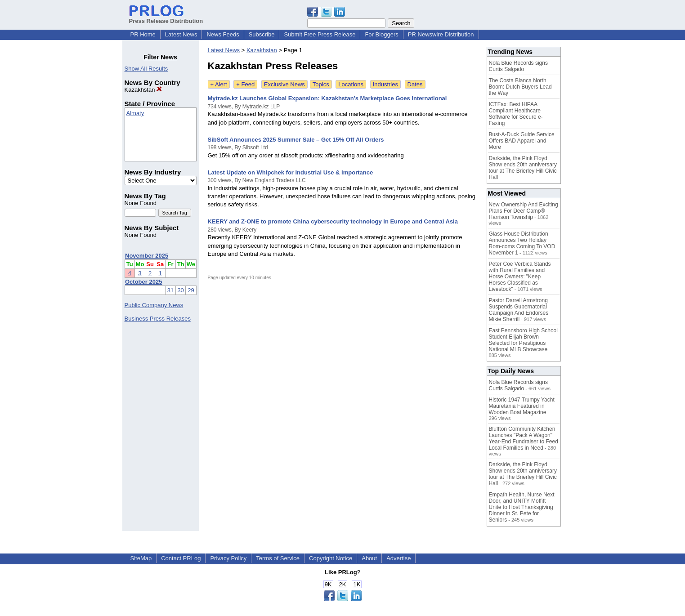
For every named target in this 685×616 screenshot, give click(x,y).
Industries (385, 84)
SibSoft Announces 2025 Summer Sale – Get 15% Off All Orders (296, 140)
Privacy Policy (228, 558)
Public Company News (154, 305)
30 (180, 290)
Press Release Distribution (166, 18)
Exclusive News (284, 84)
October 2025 (143, 282)
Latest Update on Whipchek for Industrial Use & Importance (291, 172)
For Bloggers (381, 34)
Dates (415, 84)
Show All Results (146, 69)
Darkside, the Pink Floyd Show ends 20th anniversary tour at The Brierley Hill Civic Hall (523, 168)
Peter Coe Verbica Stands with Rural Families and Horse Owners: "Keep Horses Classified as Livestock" (520, 277)
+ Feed (245, 84)
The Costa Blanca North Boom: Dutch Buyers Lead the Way (520, 87)
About (369, 558)
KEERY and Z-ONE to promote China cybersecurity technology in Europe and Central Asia (333, 221)
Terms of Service (278, 558)
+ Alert (219, 84)
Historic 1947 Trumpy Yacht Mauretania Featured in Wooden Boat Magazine (522, 406)
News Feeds (223, 34)
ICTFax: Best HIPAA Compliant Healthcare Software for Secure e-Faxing (516, 114)
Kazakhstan (143, 90)
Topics (321, 84)
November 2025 (147, 256)
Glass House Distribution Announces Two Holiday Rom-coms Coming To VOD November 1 (522, 243)
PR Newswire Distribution (441, 34)
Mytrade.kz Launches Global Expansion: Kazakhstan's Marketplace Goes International (327, 98)
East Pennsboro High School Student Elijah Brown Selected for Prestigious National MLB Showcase (523, 340)
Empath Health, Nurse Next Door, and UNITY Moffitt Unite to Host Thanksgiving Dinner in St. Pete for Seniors (522, 507)
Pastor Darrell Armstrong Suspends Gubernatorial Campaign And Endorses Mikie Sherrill (519, 310)
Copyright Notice (331, 558)
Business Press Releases (158, 319)
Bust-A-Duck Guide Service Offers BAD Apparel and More (522, 141)
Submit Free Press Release (320, 34)
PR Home (143, 34)
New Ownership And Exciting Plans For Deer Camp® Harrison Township (524, 211)
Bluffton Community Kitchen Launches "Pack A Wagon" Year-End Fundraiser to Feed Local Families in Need (524, 438)
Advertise (398, 558)
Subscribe (262, 34)
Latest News (181, 34)
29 (191, 290)
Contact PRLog (181, 558)
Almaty (135, 113)
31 (170, 290)
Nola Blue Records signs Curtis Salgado (518, 66)
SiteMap (141, 558)
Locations (351, 84)
